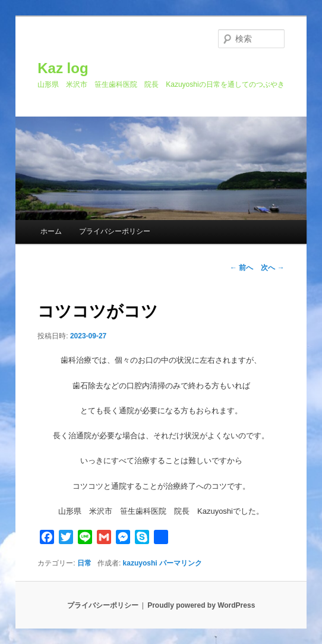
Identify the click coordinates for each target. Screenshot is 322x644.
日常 (84, 563)
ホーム (51, 231)
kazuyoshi (140, 563)
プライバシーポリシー (115, 231)
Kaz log (63, 68)
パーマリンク (181, 563)
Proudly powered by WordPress (201, 605)
